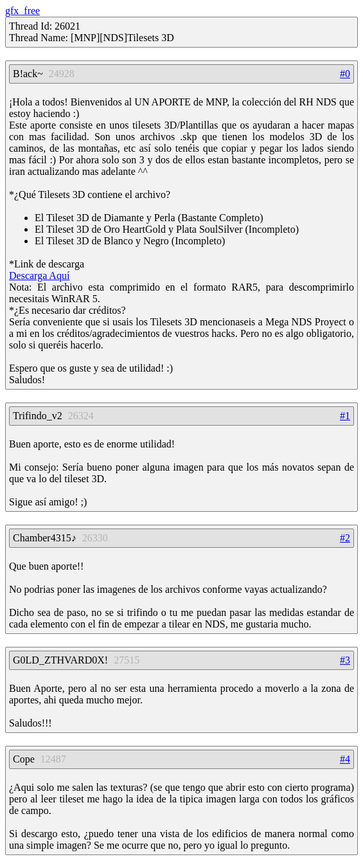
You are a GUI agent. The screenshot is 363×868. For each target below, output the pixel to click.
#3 (345, 660)
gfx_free (22, 11)
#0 (345, 74)
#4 (345, 759)
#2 (345, 538)
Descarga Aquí (39, 276)
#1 (345, 416)
